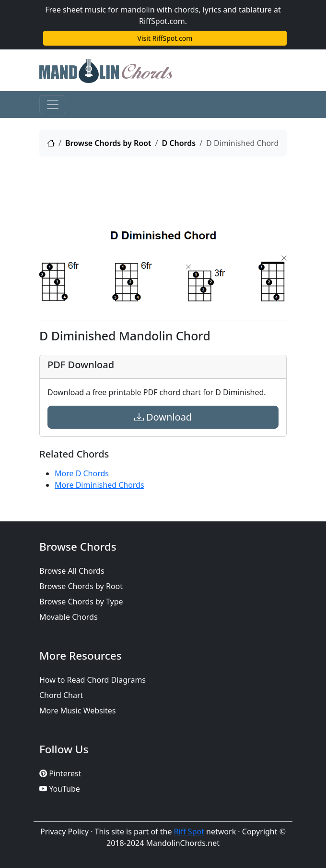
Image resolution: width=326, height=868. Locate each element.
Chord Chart (61, 695)
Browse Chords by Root (108, 143)
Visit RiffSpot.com (165, 38)
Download (163, 417)
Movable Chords (69, 617)
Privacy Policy (64, 832)
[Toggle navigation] (53, 105)
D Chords (179, 143)
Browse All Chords (72, 571)
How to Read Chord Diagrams (93, 680)
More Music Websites (77, 711)
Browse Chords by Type (81, 602)
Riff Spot (189, 832)
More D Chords (82, 473)
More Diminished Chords (99, 485)
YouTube (60, 789)
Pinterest (60, 773)
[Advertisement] (163, 188)
